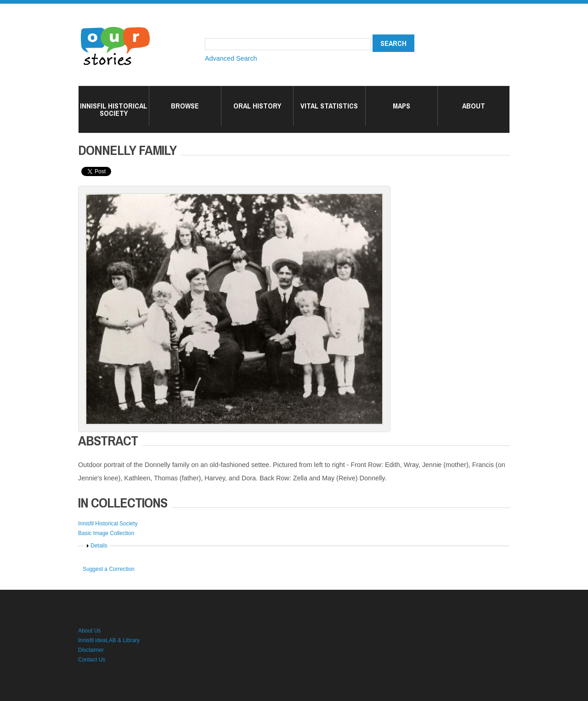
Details (99, 546)
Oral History (257, 106)
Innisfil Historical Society (113, 109)
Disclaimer (91, 650)
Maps (401, 106)
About (474, 106)
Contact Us (92, 660)
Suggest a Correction (109, 569)
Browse (185, 106)
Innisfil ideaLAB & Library (109, 640)
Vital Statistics (329, 106)
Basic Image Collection (106, 533)
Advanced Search (231, 58)
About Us (89, 631)
